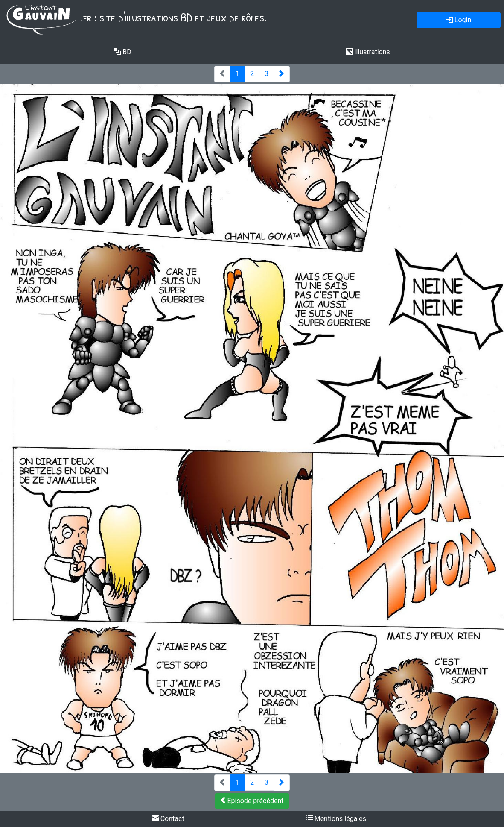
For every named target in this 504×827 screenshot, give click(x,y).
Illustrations (368, 52)
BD (122, 52)
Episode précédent (252, 801)
